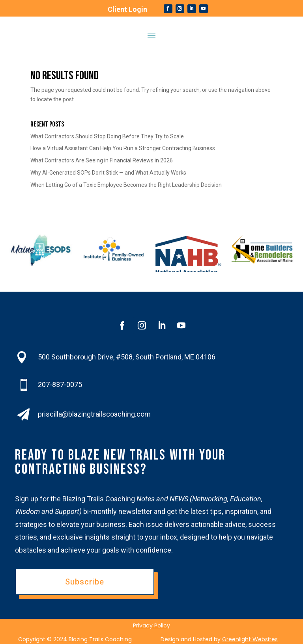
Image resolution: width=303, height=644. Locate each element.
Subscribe (85, 582)
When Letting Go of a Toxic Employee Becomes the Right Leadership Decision (126, 185)
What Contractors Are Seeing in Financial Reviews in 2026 (102, 160)
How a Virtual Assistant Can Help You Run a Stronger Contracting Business (123, 148)
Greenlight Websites (250, 639)
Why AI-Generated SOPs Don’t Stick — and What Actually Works (108, 173)
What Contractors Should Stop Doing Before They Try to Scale (107, 136)
